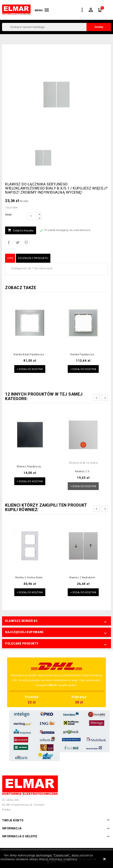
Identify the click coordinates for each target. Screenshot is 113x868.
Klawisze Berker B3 (21, 621)
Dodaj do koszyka (21, 230)
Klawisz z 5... (83, 471)
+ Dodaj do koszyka (30, 369)
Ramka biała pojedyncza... (30, 354)
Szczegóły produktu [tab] (33, 258)
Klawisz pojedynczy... (30, 467)
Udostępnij (9, 243)
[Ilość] (32, 216)
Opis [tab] (10, 258)
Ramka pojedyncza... (83, 354)
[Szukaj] (56, 27)
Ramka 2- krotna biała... (30, 578)
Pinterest (26, 243)
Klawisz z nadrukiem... (83, 578)
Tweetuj (17, 243)
